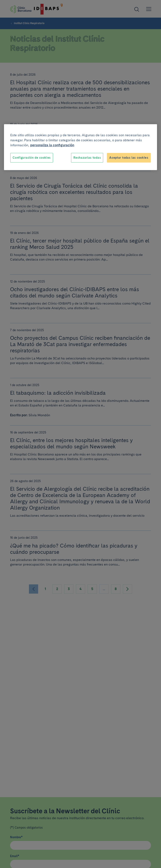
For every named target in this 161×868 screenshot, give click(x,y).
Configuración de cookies (32, 158)
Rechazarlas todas (87, 158)
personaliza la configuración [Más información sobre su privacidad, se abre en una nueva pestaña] (52, 145)
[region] (80, 147)
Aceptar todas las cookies (129, 158)
